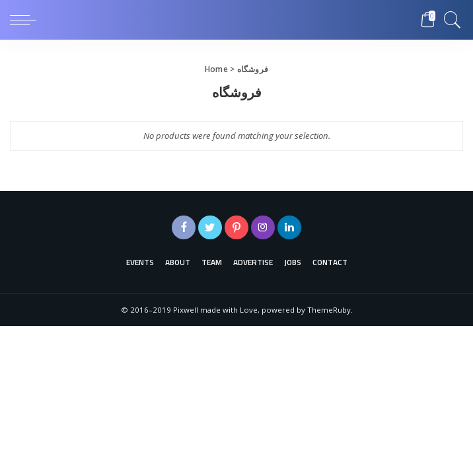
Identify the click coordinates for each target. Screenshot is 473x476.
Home (216, 69)
